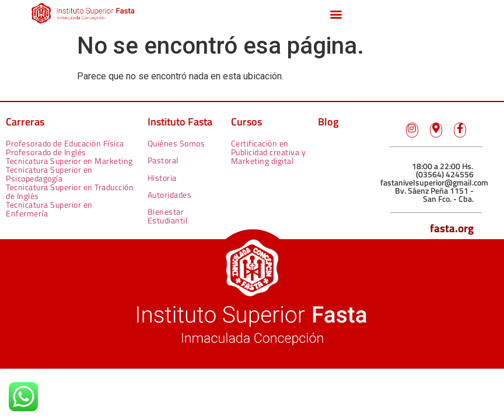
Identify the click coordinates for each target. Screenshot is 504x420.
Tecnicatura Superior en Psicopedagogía (49, 174)
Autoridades (170, 195)
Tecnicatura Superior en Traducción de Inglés (70, 191)
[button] (336, 14)
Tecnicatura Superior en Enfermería (49, 209)
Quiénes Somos (176, 143)
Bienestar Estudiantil (168, 216)
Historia (162, 178)
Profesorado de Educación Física (65, 143)
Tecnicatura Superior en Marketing (69, 161)
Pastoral (163, 160)
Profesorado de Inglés (46, 152)
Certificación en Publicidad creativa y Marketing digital (269, 152)
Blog (328, 122)
